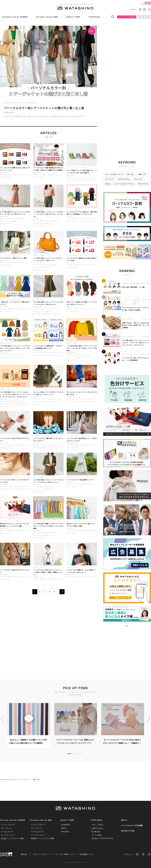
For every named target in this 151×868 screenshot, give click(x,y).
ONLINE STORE (144, 17)
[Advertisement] (48, 627)
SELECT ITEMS (73, 17)
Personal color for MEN (47, 17)
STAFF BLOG (94, 17)
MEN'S (64, 828)
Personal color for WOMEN (15, 17)
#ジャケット (37, 489)
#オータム (27, 116)
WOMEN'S (66, 825)
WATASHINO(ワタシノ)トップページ (14, 780)
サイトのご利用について (65, 854)
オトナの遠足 (97, 835)
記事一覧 (36, 780)
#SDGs (108, 184)
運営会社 (24, 854)
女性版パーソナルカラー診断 (12, 838)
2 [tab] (80, 754)
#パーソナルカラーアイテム (9, 219)
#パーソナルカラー (52, 116)
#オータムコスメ (11, 404)
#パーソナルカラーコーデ (72, 116)
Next (149, 719)
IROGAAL (65, 832)
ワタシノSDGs (98, 825)
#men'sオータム (124, 179)
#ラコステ (37, 404)
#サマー (19, 116)
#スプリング (9, 116)
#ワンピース (4, 221)
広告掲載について (87, 854)
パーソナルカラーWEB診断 (127, 17)
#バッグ (36, 267)
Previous (2, 719)
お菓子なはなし (98, 828)
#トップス (70, 357)
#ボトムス (50, 311)
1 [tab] (71, 754)
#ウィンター (38, 116)
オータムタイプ (7, 832)
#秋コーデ (142, 174)
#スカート (37, 311)
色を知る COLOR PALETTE (102, 838)
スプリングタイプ (8, 825)
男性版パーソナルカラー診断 (42, 838)
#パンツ (43, 311)
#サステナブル (143, 184)
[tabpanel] (29, 725)
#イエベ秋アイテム (15, 221)
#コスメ (3, 404)
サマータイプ (6, 828)
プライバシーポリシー (42, 854)
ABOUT (133, 10)
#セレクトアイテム (6, 224)
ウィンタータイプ (8, 835)
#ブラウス (37, 224)
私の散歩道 (96, 832)
